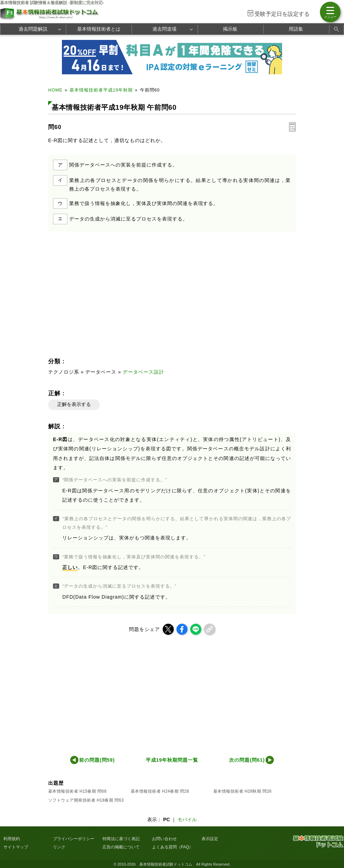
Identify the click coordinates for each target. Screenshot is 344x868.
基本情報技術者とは (99, 29)
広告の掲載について (121, 847)
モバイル (187, 819)
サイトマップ (16, 847)
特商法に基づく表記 (121, 839)
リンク (59, 847)
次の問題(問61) (247, 760)
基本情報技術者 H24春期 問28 (160, 791)
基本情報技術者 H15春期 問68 (77, 791)
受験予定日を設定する (282, 14)
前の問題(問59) (97, 760)
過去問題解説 (33, 29)
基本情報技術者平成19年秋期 (101, 90)
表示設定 (210, 839)
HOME (55, 90)
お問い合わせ (164, 839)
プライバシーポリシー (74, 839)
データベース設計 (143, 372)
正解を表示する (74, 404)
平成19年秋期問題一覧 (172, 760)
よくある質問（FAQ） (173, 847)
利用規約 (12, 839)
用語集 (296, 29)
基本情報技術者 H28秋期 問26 (243, 791)
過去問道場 (164, 29)
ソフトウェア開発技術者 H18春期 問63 (86, 800)
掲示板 (230, 29)
